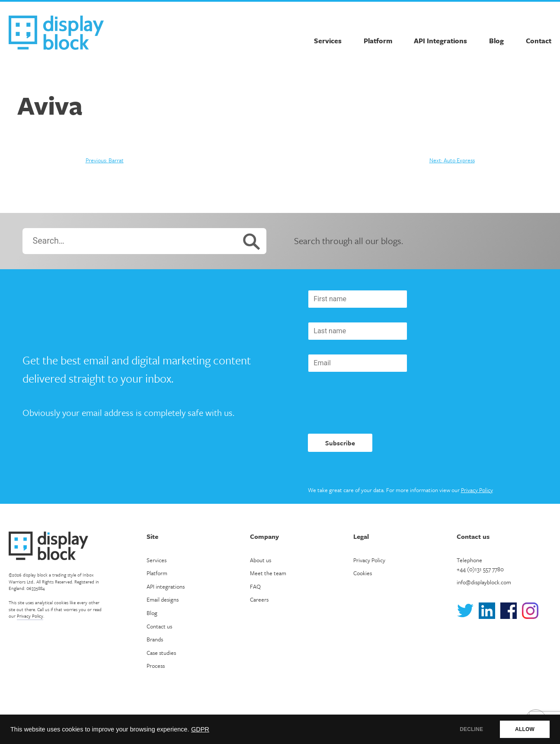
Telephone (480, 565)
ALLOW (525, 729)
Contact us (159, 626)
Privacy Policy (477, 490)
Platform (378, 41)
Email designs (163, 599)
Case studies (161, 653)
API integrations (166, 586)
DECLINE (471, 729)
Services (328, 41)
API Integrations (440, 41)
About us (261, 560)
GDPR (200, 729)
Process (156, 666)
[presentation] (374, 403)
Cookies (363, 573)
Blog (496, 41)
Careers (259, 599)
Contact (539, 41)
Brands (155, 639)
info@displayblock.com (484, 582)
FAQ (255, 586)
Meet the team (268, 573)
